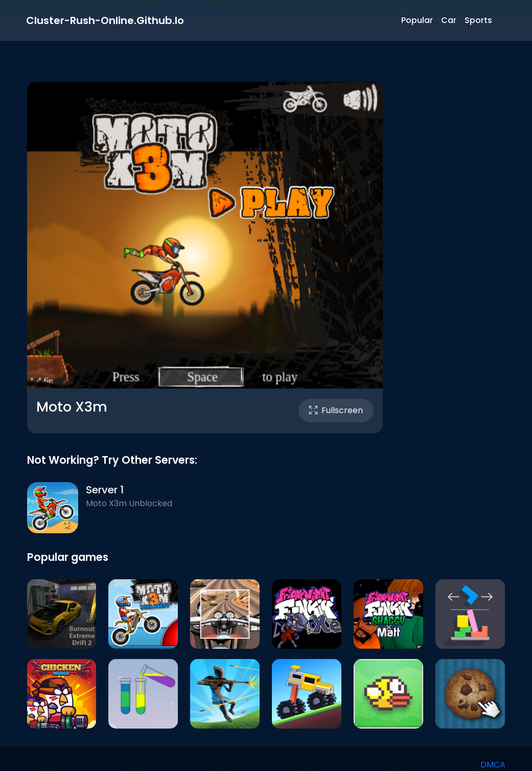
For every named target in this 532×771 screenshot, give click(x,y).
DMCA (493, 765)
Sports (478, 20)
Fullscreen (336, 410)
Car (449, 20)
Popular (417, 20)
